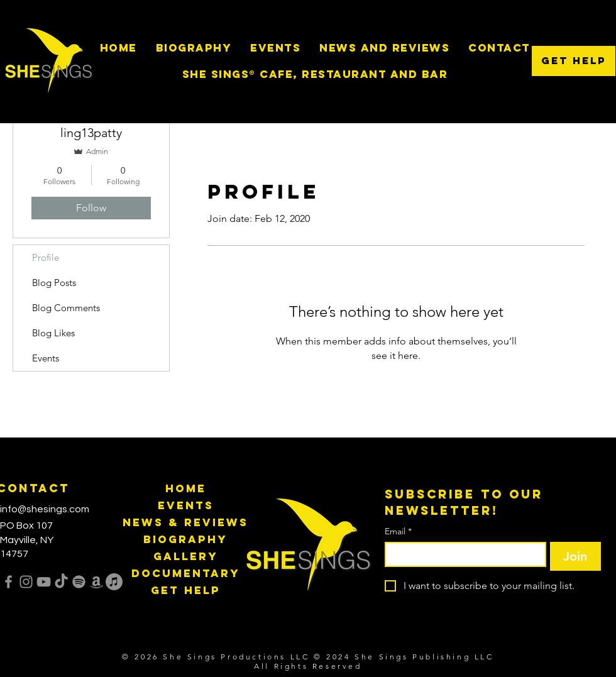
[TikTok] (61, 582)
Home (186, 488)
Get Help (186, 590)
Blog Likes (53, 333)
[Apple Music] (114, 582)
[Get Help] (574, 61)
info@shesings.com (45, 509)
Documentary (186, 573)
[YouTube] (44, 582)
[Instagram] (26, 582)
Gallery (186, 556)
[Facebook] (8, 582)
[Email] (462, 554)
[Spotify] (79, 582)
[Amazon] (96, 582)
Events (46, 358)
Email (398, 531)
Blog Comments (66, 308)
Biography (185, 539)
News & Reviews (185, 522)
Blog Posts (54, 283)
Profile (46, 257)
